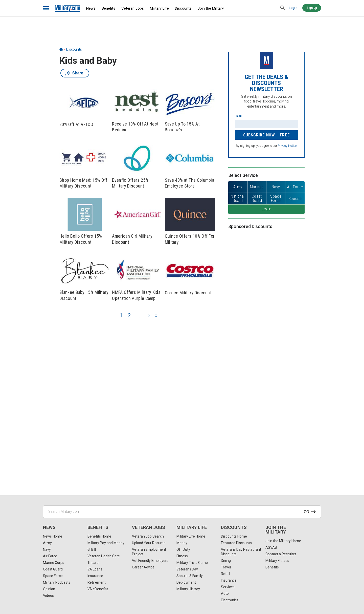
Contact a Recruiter (281, 554)
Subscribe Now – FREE (267, 135)
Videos (48, 596)
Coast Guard (53, 569)
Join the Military (211, 8)
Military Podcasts (57, 582)
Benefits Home (99, 536)
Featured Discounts (236, 543)
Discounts (183, 8)
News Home (53, 536)
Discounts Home (234, 536)
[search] (283, 8)
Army (47, 543)
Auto (225, 593)
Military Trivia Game (192, 563)
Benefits (108, 8)
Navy (47, 549)
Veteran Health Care (104, 556)
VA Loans (95, 569)
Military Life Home (191, 536)
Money (182, 543)
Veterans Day (187, 569)
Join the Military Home (283, 541)
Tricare (93, 563)
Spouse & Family (190, 576)
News (91, 8)
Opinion (49, 589)
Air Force (50, 556)
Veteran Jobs (133, 8)
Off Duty (183, 549)
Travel (226, 567)
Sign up (312, 8)
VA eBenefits (98, 589)
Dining (226, 561)
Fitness (182, 556)
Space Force (53, 576)
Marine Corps (54, 563)
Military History (188, 589)
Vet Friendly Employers (150, 561)
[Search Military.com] (182, 512)
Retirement (97, 582)
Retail (225, 574)
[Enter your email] (266, 124)
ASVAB (271, 547)
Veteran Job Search (148, 536)
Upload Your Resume (149, 543)
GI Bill (92, 549)
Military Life (159, 8)
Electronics (230, 600)
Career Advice (143, 567)
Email (238, 116)
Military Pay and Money (106, 543)
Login (293, 8)
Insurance (95, 576)
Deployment (186, 582)
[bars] (46, 8)
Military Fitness (277, 561)
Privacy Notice (287, 146)
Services (228, 587)
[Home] (61, 49)
